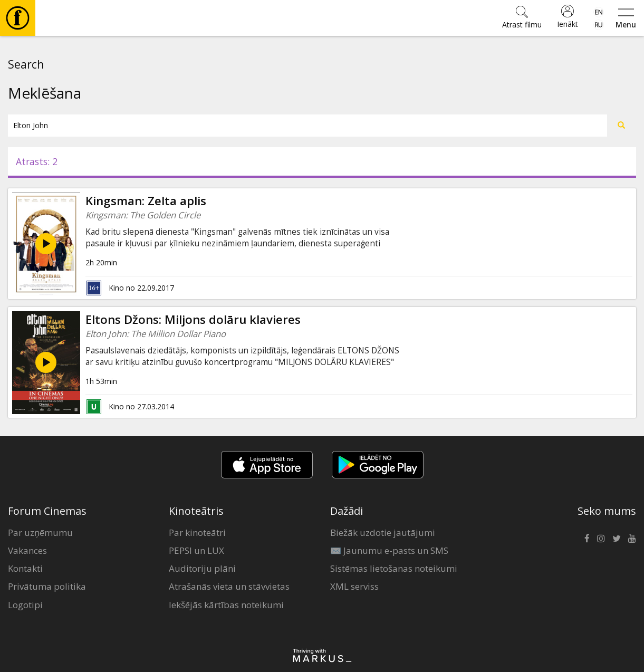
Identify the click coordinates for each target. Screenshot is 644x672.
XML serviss (354, 586)
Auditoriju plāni (202, 568)
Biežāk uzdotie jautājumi (383, 532)
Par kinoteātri (197, 532)
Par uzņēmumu (40, 532)
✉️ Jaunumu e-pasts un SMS (389, 550)
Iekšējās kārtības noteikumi (226, 605)
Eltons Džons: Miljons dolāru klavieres (193, 319)
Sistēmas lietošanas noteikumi (394, 568)
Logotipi (25, 605)
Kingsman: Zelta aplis (146, 201)
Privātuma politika (47, 586)
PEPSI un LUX (196, 550)
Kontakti (25, 568)
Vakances (27, 550)
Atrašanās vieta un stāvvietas (229, 586)
